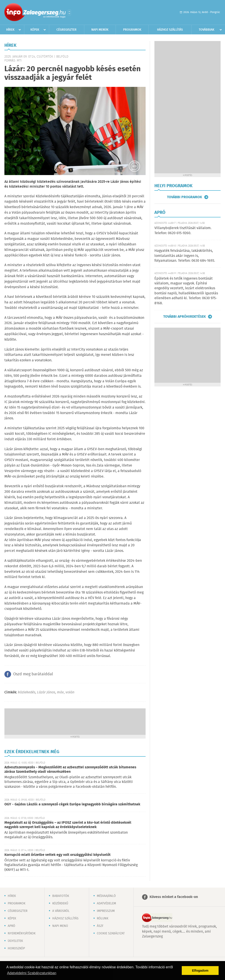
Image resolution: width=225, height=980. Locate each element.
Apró (11, 926)
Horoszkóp (16, 948)
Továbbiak (207, 30)
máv (60, 692)
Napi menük (100, 30)
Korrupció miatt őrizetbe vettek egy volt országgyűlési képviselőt (57, 855)
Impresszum (106, 911)
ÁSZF (100, 926)
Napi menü (60, 926)
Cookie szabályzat (111, 933)
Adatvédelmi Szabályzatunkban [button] (32, 973)
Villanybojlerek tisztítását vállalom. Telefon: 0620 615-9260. (183, 231)
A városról (61, 911)
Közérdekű (60, 903)
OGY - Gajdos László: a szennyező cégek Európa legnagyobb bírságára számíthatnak (72, 804)
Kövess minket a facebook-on (174, 897)
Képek (35, 30)
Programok (132, 30)
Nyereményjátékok (22, 933)
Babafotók (61, 896)
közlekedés (27, 692)
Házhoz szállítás (170, 30)
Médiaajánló (106, 896)
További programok (185, 197)
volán (70, 692)
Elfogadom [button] (200, 971)
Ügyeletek (15, 941)
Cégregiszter (67, 30)
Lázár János (46, 692)
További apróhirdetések (185, 317)
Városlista (69, 13)
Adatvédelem (106, 903)
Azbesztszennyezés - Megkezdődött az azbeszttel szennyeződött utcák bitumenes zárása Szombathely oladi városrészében (70, 770)
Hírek (10, 30)
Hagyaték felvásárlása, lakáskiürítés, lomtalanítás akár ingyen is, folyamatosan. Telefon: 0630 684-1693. (185, 256)
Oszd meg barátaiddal (33, 674)
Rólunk (103, 918)
